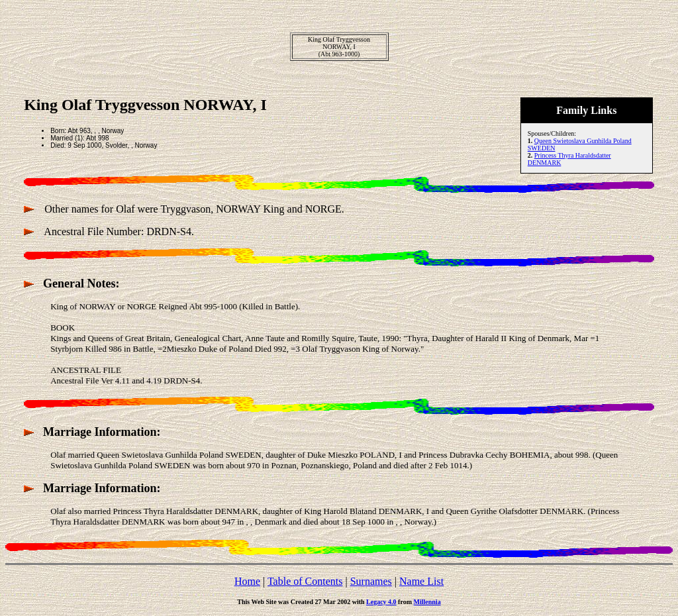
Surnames (371, 581)
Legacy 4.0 (381, 602)
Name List (421, 581)
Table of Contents (305, 581)
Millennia (427, 602)
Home (247, 581)
